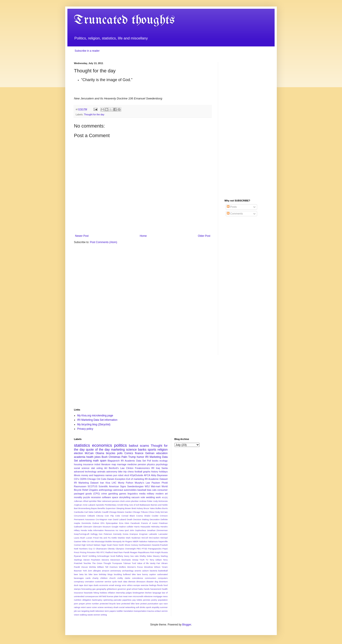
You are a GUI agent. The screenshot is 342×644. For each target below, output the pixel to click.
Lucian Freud (92, 538)
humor (140, 457)
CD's (76, 479)
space (115, 497)
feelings (153, 585)
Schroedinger (103, 556)
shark (116, 607)
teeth (92, 611)
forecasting (86, 589)
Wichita (92, 567)
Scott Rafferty (117, 556)
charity (95, 578)
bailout (133, 446)
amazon (106, 571)
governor (122, 589)
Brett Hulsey (137, 508)
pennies (147, 600)
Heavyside (145, 527)
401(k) (165, 497)
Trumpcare (117, 563)
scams (144, 446)
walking (83, 615)
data (125, 582)
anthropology (106, 490)
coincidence (138, 578)
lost (121, 596)
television (100, 611)
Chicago (92, 479)
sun (79, 611)
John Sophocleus (138, 530)
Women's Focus (135, 567)
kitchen (148, 593)
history (155, 472)
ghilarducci (112, 589)
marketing (118, 450)
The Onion (97, 563)
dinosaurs (141, 582)
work (158, 497)
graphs (147, 472)
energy (118, 585)
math (96, 461)
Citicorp (100, 516)
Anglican (78, 505)
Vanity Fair (155, 563)
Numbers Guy (86, 549)
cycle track (117, 582)
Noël (76, 549)
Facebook (135, 523)
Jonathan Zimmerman (157, 530)
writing (104, 615)
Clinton (130, 468)
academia (80, 457)
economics (102, 445)
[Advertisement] (246, 127)
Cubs (103, 479)
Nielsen (97, 545)
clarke (128, 578)
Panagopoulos (155, 549)
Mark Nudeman (133, 538)
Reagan (134, 552)
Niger (104, 545)
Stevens (105, 560)
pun (115, 475)
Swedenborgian (135, 486)
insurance (88, 464)
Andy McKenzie (160, 501)
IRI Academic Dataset (156, 479)
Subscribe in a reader (87, 51)
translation (128, 611)
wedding (150, 497)
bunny (145, 574)
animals (101, 472)
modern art (162, 494)
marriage (122, 464)
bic (86, 574)
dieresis (132, 582)
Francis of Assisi (149, 523)
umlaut (158, 611)
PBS (139, 549)
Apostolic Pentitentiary (106, 505)
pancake (118, 600)
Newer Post (82, 236)
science (131, 450)
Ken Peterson (105, 534)
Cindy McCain (161, 512)
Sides (149, 556)
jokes (97, 457)
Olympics (120, 549)
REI (98, 552)
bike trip (122, 472)
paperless (127, 600)
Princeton (91, 552)
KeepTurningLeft (82, 534)
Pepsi (165, 549)
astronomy (112, 472)
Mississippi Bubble (103, 541)
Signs (123, 486)
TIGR (142, 560)
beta (81, 574)
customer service (103, 582)
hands (147, 589)
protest (143, 604)
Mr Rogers (127, 541)
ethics (130, 585)
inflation (111, 593)
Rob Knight (155, 552)
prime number (92, 604)
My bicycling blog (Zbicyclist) (94, 424)
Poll (149, 461)
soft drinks (141, 607)
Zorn (90, 571)
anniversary (116, 571)
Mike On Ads (88, 541)
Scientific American (109, 486)
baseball (142, 490)
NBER (136, 541)
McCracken (154, 538)
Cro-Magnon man (104, 519)
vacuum (135, 497)
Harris (137, 527)
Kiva (108, 483)
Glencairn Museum (102, 527)
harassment (156, 589)
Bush (105, 457)
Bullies (158, 508)
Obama (100, 453)
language (157, 593)
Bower (128, 508)
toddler (120, 611)
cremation (89, 582)
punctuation (153, 604)
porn (76, 604)
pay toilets (137, 600)
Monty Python (126, 483)
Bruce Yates (149, 508)
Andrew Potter (146, 501)
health (90, 457)
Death (130, 519)
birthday (103, 574)
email (112, 585)
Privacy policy (85, 429)
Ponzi (77, 552)
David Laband (120, 519)
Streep (135, 560)
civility (120, 578)
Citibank (91, 516)
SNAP (85, 556)
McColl (145, 538)
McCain (89, 453)
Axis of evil (134, 505)
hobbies (103, 593)
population (163, 600)
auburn (145, 571)
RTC (103, 552)
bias (149, 490)
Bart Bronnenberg (82, 508)
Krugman (143, 534)
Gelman (150, 453)
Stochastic (126, 560)
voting (100, 468)
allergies (97, 571)
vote (143, 497)
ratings (77, 607)
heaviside (88, 593)
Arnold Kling (123, 505)
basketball (163, 571)
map (114, 464)
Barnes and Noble (159, 505)
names (109, 475)
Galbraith (78, 527)
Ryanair (78, 556)
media (142, 494)
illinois (77, 475)
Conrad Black (128, 516)
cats (154, 490)
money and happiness (93, 475)
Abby (154, 475)
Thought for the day (94, 114)
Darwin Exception (116, 479)
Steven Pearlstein (92, 560)
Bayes (94, 508)
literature (106, 464)
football (138, 472)
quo (161, 604)
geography (101, 589)
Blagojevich (114, 461)
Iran (102, 483)
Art (106, 468)
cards (88, 578)
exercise (145, 585)
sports (152, 450)
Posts (232, 207)
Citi (98, 479)
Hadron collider (126, 527)
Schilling (92, 556)
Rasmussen (80, 486)
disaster (150, 582)
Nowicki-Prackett (160, 545)
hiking (96, 593)
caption (153, 574)
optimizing (108, 600)
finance (139, 453)
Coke (118, 516)
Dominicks (86, 523)
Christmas (115, 457)
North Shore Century (128, 545)
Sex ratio (134, 556)
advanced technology (85, 472)
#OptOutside (136, 475)
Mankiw (121, 538)
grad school (132, 589)
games (123, 494)
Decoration (155, 519)
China (151, 512)
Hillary (77, 530)
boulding (118, 574)
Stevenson (115, 560)
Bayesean (162, 475)
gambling (113, 494)
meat (125, 596)
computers (163, 578)
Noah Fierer (112, 545)
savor (89, 607)
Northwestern (145, 545)
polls (120, 453)
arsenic (138, 571)
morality (78, 497)
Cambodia (79, 512)
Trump (132, 457)
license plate (113, 596)
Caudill (105, 512)
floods (160, 585)
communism (150, 578)
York (85, 571)
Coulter (155, 516)
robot (121, 475)
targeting (85, 611)
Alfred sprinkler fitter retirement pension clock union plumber (111, 501)
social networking (127, 607)
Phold (165, 483)
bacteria (154, 571)
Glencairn (88, 527)
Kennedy (117, 534)
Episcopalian (112, 523)
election (78, 453)
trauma (150, 611)
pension (142, 464)
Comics (129, 453)
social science (82, 468)
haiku (141, 589)
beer (76, 574)
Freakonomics (142, 468)
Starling (164, 556)
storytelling (125, 497)
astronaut (118, 490)
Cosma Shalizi (143, 516)
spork (148, 607)
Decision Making (141, 519)
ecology (163, 461)
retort (83, 607)
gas (94, 589)
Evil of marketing (135, 479)
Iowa (121, 530)
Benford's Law (117, 468)
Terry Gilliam (156, 560)
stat (93, 468)
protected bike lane (130, 604)
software (107, 497)
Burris (165, 508)
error (124, 585)
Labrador (153, 534)
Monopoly (117, 541)
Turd (134, 563)
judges (129, 593)
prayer (82, 604)
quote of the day (98, 450)
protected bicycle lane (110, 604)
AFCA (147, 475)
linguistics (133, 494)
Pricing (83, 552)
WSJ (147, 486)
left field (103, 596)
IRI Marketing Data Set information (97, 420)
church (112, 578)
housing (78, 464)
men (130, 596)
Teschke (87, 563)
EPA (103, 523)
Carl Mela (89, 512)
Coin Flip (109, 516)
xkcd (127, 475)
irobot (97, 464)
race (166, 604)
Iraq (158, 468)
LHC (114, 483)
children (104, 578)
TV (147, 560)
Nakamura (153, 541)
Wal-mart (156, 486)
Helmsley (155, 527)
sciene (101, 607)
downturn (163, 582)
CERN (83, 479)
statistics (82, 445)
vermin (165, 611)
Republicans (144, 552)
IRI (153, 468)
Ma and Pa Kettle (108, 538)
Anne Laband (89, 505)
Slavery (156, 556)
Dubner (96, 523)
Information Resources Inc (106, 530)
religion (162, 450)
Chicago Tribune (140, 512)
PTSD (144, 549)
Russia (164, 552)
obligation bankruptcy (92, 600)
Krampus (134, 534)
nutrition (78, 600)
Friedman (163, 523)
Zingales (93, 490)
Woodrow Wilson (152, 567)
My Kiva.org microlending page (95, 416)
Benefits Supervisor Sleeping (111, 508)
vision (77, 615)
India (90, 530)
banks (142, 450)
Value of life (143, 563)
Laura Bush (80, 538)
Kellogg (94, 534)
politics (121, 445)
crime (104, 494)
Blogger (187, 625)
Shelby (143, 556)
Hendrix (164, 527)
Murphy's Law (142, 483)
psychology (162, 464)
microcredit (138, 596)
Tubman (127, 563)
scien (94, 607)
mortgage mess (160, 596)
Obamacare (101, 549)
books (155, 461)
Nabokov (143, 541)
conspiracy (79, 582)
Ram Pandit (124, 552)
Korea (126, 534)
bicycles (111, 453)
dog (156, 582)
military (150, 494)
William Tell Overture (107, 567)
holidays (163, 472)
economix (104, 585)
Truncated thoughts (124, 20)
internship (120, 593)
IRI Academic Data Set (133, 461)
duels (96, 585)
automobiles (130, 490)
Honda (84, 530)
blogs (110, 574)
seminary (109, 607)
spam (103, 461)
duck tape (79, 585)
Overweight (130, 549)
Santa (164, 468)
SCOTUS (92, 486)
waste (90, 615)
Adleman (78, 501)
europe (137, 585)
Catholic (98, 512)
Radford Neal (112, 552)
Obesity (111, 549)
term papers (110, 611)
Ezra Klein (124, 523)
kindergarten (138, 593)
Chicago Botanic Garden (121, 512)
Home (143, 236)
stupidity (156, 607)
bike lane (93, 574)
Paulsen (156, 483)
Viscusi (84, 567)
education (162, 453)
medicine (132, 464)
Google (115, 527)
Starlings (78, 560)
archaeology (128, 571)
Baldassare (145, 505)
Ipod (127, 530)
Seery (127, 556)
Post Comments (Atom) (103, 242)
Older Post (204, 236)
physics (151, 464)
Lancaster (163, 534)
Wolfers (122, 567)
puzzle (86, 497)
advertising (85, 461)
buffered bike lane (132, 574)
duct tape (88, 585)
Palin (124, 457)
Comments (235, 214)
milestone (148, 596)
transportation (140, 611)
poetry (154, 600)
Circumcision (80, 516)
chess (131, 472)
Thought (107, 563)
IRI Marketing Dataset (86, 483)
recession (96, 497)
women (97, 615)
